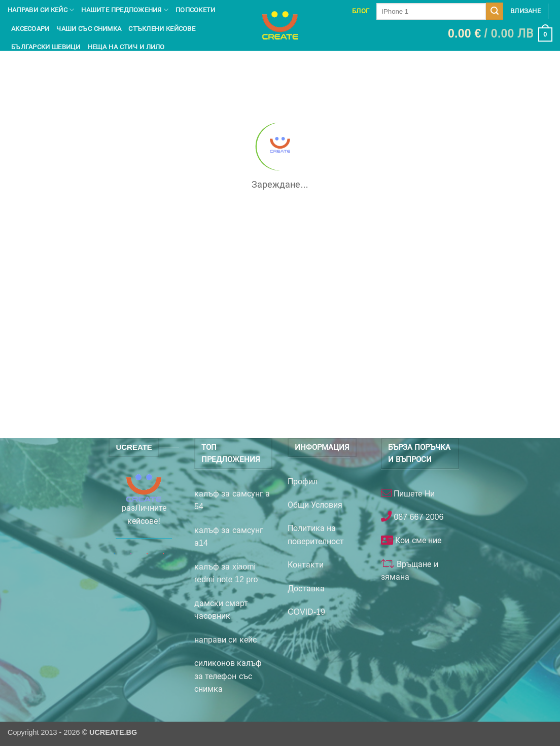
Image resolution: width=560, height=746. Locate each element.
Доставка (306, 589)
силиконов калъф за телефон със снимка (228, 676)
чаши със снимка (89, 29)
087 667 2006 (417, 517)
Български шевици (46, 47)
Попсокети (195, 10)
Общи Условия (315, 505)
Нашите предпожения (125, 10)
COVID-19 (306, 612)
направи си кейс (225, 640)
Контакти (306, 565)
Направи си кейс (41, 10)
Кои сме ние (417, 540)
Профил (303, 482)
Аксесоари (30, 29)
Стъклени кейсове (162, 29)
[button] (500, 34)
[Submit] (495, 11)
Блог (361, 11)
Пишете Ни (413, 494)
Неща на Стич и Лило (126, 47)
